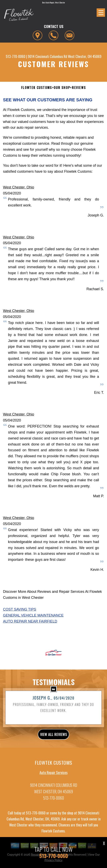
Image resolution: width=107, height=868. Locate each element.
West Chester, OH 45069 (85, 56)
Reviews (79, 88)
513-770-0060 (16, 56)
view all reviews (53, 738)
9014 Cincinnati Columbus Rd (47, 56)
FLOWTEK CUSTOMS (37, 88)
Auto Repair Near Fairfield (30, 621)
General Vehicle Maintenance (33, 615)
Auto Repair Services (53, 776)
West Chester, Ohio (19, 187)
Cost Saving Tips (20, 609)
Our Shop (62, 88)
